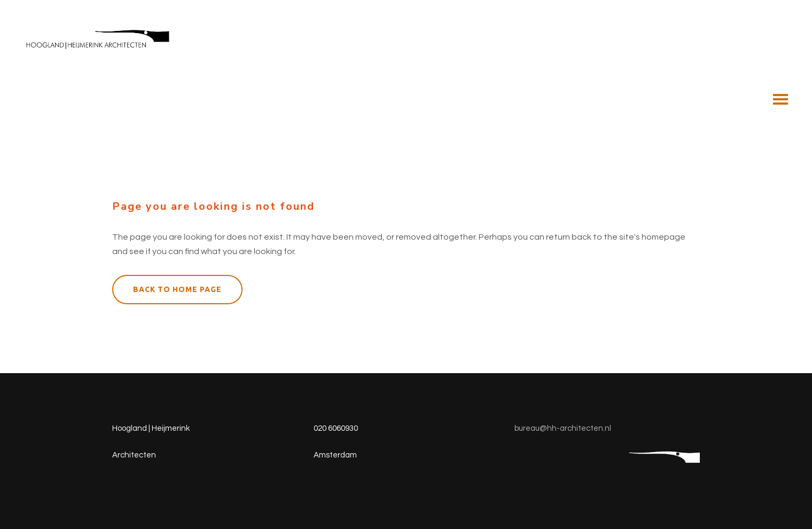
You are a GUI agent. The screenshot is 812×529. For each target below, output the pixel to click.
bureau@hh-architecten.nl (563, 428)
